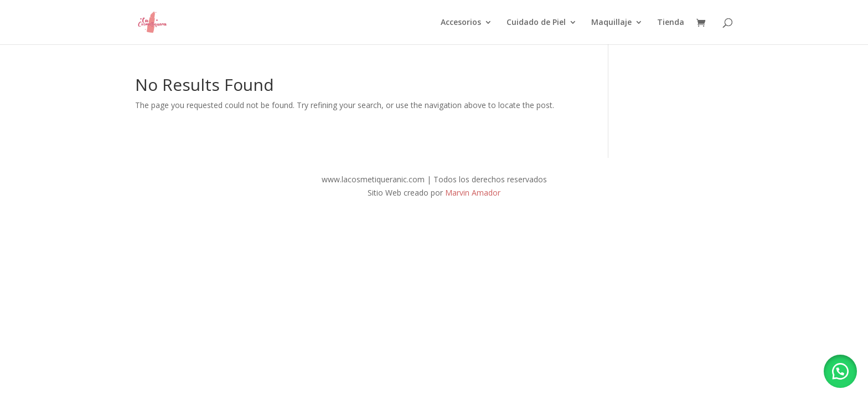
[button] (840, 371)
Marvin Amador (473, 193)
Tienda (671, 23)
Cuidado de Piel (536, 23)
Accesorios (461, 23)
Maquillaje (611, 23)
